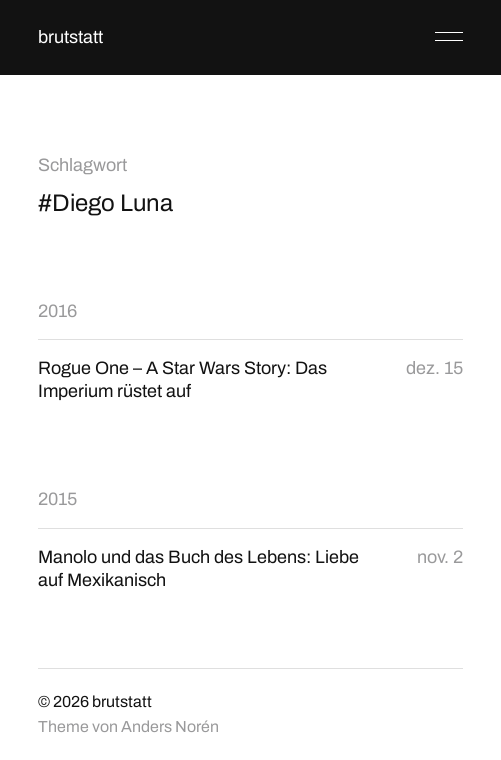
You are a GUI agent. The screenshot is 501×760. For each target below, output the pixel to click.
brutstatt (70, 37)
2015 (57, 499)
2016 (57, 311)
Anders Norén (170, 726)
